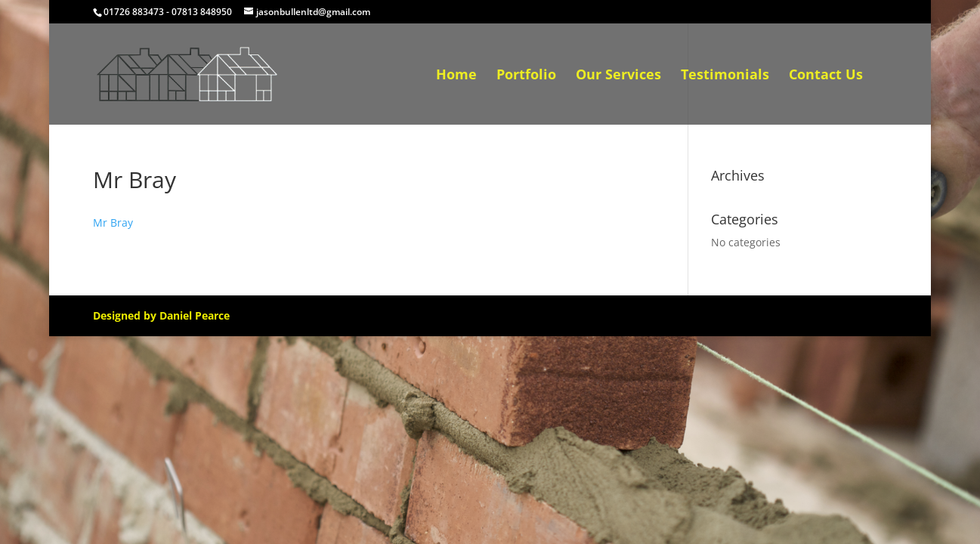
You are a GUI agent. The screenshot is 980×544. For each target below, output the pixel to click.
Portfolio (526, 76)
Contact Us (826, 76)
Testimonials (725, 76)
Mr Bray (113, 223)
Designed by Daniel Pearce (161, 315)
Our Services (618, 76)
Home (456, 76)
